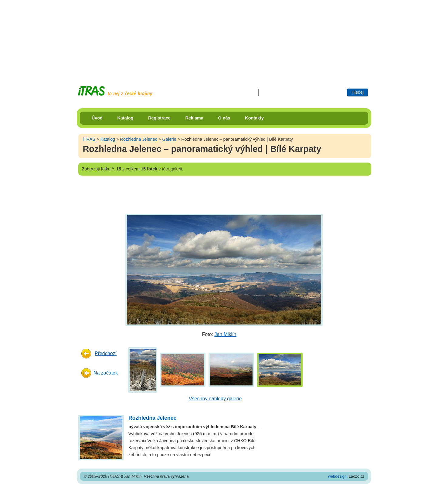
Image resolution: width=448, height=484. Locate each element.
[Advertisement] (224, 38)
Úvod (97, 118)
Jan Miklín (225, 334)
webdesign (337, 476)
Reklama (194, 118)
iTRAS (89, 139)
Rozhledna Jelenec (139, 139)
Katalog (126, 118)
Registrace (159, 118)
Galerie (169, 139)
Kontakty (254, 118)
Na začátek (106, 373)
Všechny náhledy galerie (215, 399)
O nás (224, 118)
